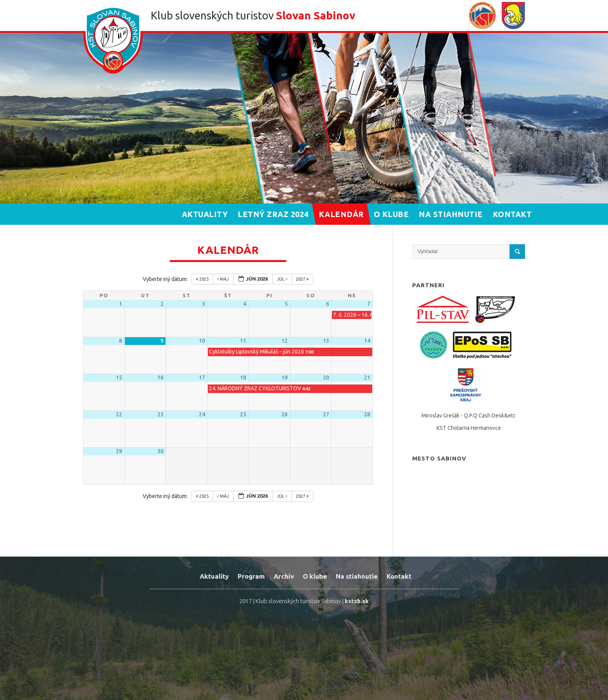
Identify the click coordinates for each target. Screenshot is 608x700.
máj (224, 279)
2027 (303, 279)
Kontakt (399, 576)
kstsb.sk (357, 601)
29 (119, 451)
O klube (315, 576)
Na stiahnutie (357, 576)
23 (161, 414)
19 (285, 378)
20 (326, 378)
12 (285, 341)
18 (243, 378)
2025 (203, 279)
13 (326, 341)
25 (243, 414)
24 (202, 414)
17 (202, 378)
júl (283, 279)
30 (161, 451)
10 (202, 341)
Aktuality (214, 576)
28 (367, 414)
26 (285, 414)
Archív (284, 576)
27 (326, 414)
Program (251, 576)
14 (367, 341)
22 (119, 414)
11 (243, 341)
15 (119, 378)
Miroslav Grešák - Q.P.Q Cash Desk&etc (469, 416)
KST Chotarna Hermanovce (469, 428)
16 (161, 378)
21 (367, 378)
